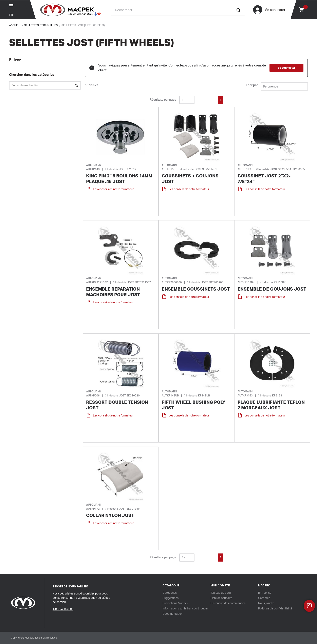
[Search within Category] (77, 85)
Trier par (252, 85)
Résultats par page (163, 100)
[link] (203, 99)
